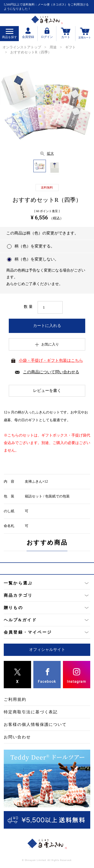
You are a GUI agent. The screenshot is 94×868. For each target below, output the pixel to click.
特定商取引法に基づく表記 (31, 712)
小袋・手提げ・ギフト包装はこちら (51, 360)
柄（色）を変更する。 (35, 246)
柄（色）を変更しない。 (37, 259)
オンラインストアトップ (22, 47)
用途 (53, 47)
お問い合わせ (17, 737)
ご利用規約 (15, 699)
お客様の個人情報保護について (35, 724)
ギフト (70, 47)
